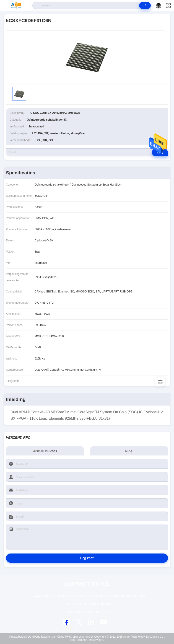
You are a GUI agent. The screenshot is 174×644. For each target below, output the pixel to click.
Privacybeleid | (18, 637)
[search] (145, 5)
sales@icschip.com (90, 604)
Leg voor (87, 558)
